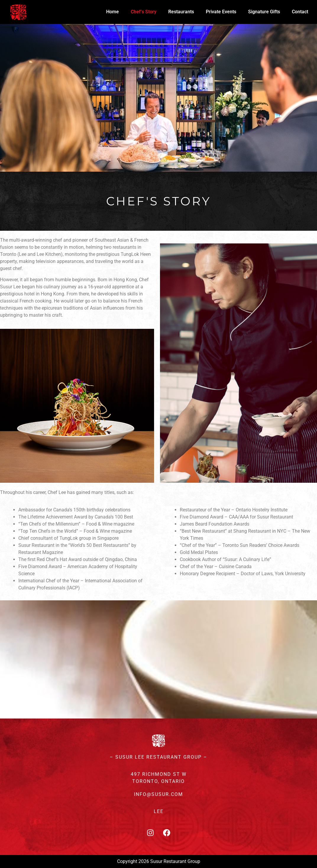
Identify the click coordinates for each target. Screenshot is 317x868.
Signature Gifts (264, 12)
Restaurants (181, 12)
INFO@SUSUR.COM (158, 794)
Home (113, 12)
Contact (300, 12)
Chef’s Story (144, 12)
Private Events (221, 12)
